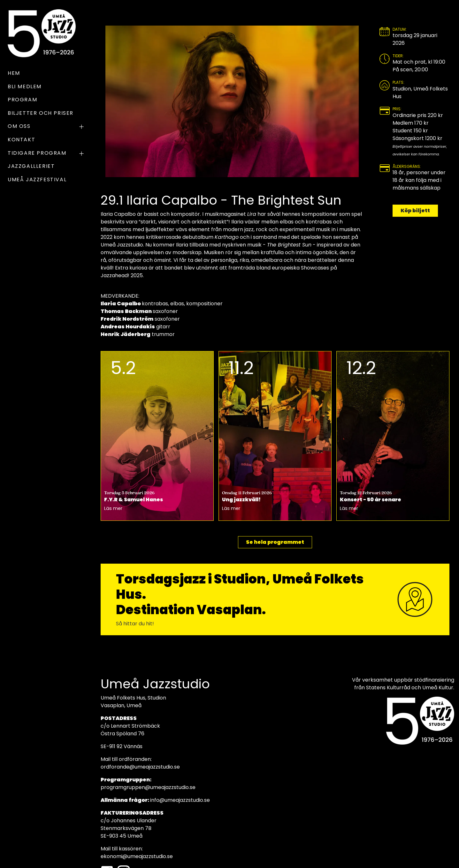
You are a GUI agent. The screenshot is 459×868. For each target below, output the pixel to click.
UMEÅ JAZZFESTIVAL (37, 180)
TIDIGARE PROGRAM (46, 154)
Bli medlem (25, 86)
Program (22, 100)
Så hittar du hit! (135, 624)
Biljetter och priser (41, 113)
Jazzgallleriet (31, 166)
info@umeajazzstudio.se (180, 800)
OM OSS (46, 127)
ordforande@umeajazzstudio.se (140, 767)
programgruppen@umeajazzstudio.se (148, 787)
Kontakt (21, 140)
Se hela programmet (275, 542)
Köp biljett (415, 211)
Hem (14, 73)
